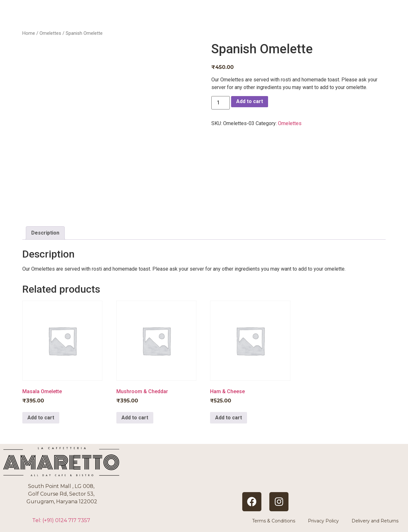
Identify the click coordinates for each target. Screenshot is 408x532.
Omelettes (50, 33)
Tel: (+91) (61, 520)
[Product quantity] (221, 103)
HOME (218, 19)
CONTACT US (369, 19)
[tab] (45, 233)
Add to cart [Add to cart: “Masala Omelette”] (41, 418)
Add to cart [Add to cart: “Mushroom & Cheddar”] (135, 418)
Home (29, 33)
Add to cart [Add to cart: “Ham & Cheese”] (229, 418)
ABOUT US (262, 19)
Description (45, 233)
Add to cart (250, 101)
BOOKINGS (313, 19)
